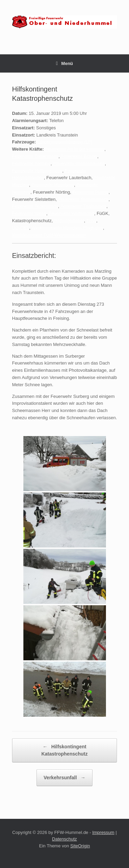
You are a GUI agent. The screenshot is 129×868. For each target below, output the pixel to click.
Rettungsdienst (69, 221)
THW (91, 221)
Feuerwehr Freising (31, 164)
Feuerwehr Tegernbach (35, 206)
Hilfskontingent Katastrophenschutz (64, 750)
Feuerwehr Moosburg (53, 185)
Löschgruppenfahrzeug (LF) (65, 142)
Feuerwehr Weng (29, 213)
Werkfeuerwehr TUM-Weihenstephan (49, 235)
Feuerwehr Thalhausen (83, 206)
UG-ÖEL (21, 228)
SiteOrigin (80, 846)
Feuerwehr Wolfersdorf (72, 213)
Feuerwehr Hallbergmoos (37, 171)
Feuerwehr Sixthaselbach (83, 199)
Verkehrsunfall (64, 778)
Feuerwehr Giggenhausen (79, 164)
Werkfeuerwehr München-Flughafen (67, 228)
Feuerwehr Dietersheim (35, 156)
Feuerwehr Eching (79, 156)
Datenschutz (64, 839)
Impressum (103, 832)
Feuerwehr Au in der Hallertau (75, 149)
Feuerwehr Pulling (91, 192)
